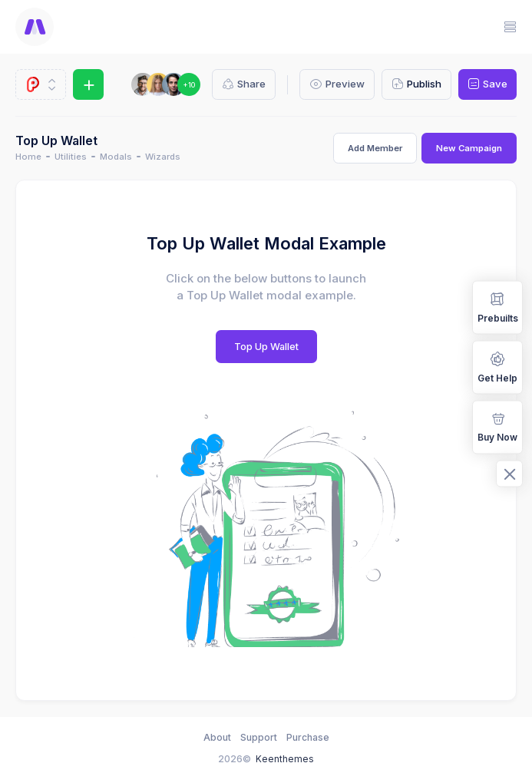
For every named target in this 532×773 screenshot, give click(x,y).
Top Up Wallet (266, 347)
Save (487, 84)
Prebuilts (498, 307)
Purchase (308, 737)
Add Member (375, 148)
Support (259, 737)
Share (244, 84)
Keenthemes (285, 759)
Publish (416, 84)
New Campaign (469, 148)
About (217, 737)
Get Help (497, 367)
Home (28, 157)
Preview (337, 84)
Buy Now (497, 426)
